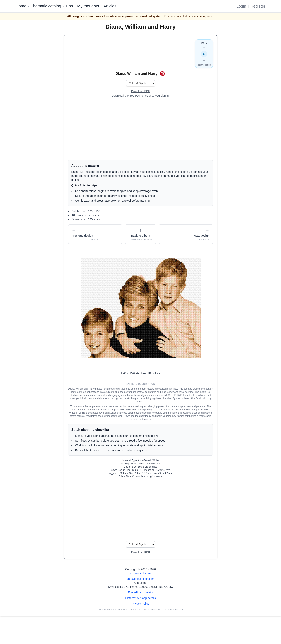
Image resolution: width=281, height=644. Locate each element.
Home (21, 6)
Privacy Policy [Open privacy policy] (140, 604)
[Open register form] (140, 91)
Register (258, 6)
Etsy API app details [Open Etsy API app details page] (140, 592)
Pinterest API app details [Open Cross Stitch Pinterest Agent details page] (140, 598)
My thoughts (88, 6)
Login (241, 6)
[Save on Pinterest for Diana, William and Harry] (162, 74)
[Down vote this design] (204, 61)
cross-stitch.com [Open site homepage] (140, 573)
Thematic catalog (46, 6)
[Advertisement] (141, 129)
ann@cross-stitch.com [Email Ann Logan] (140, 579)
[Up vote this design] (204, 48)
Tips (69, 6)
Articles (110, 6)
